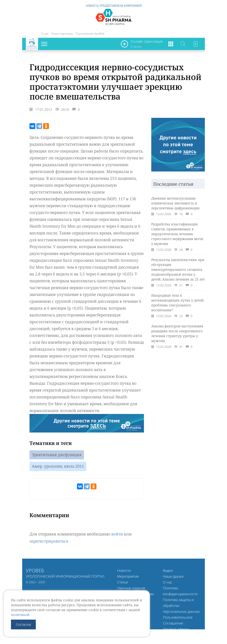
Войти (195, 44)
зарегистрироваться (49, 541)
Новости (124, 570)
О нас (45, 34)
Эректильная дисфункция (57, 455)
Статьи (123, 582)
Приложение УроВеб (90, 34)
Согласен (23, 624)
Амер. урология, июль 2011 (58, 467)
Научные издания (131, 588)
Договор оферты (176, 629)
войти (117, 534)
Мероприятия (128, 576)
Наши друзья (173, 576)
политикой (20, 615)
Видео (168, 570)
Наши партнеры (62, 34)
